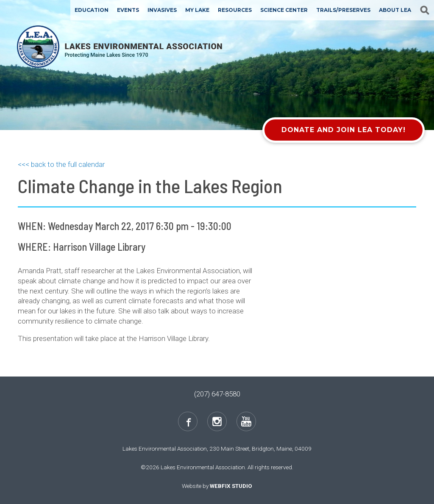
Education (92, 10)
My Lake (197, 10)
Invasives (162, 10)
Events (128, 10)
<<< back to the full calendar (61, 164)
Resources (235, 10)
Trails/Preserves (343, 10)
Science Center (284, 10)
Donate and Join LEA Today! (344, 130)
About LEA (395, 10)
